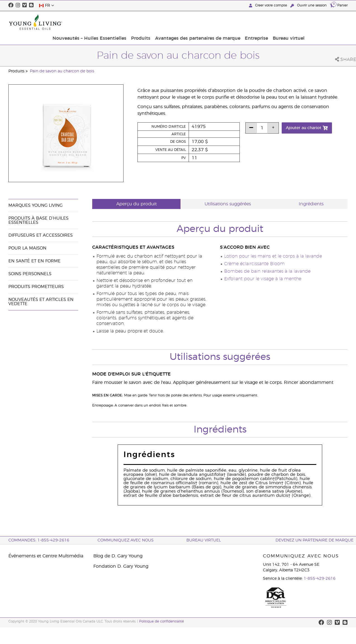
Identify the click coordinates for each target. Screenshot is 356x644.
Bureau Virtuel (204, 540)
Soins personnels (30, 274)
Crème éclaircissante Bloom (254, 264)
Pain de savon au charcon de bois (62, 71)
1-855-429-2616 (320, 579)
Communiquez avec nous (126, 540)
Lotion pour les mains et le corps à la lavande (273, 256)
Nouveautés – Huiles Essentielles (136, 22)
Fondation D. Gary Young (121, 566)
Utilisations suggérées (228, 204)
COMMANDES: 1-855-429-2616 (39, 540)
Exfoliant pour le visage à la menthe (263, 279)
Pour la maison (27, 248)
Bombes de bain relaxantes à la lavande (267, 271)
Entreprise (299, 22)
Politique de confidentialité (162, 621)
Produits (186, 22)
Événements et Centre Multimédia (46, 556)
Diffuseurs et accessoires (41, 235)
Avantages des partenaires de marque (242, 22)
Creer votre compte (269, 5)
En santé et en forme (35, 261)
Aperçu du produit (137, 204)
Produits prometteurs (36, 287)
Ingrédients (311, 204)
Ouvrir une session (309, 5)
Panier (339, 5)
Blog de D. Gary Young (118, 556)
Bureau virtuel (330, 22)
